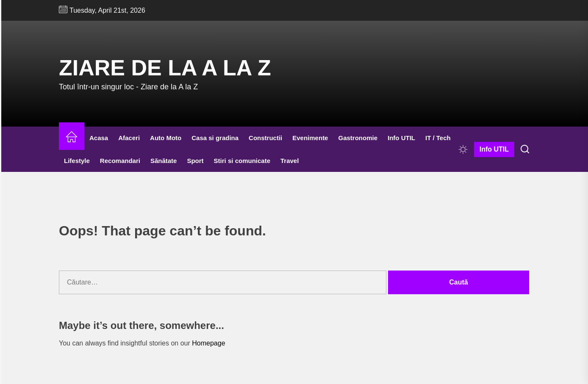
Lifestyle (77, 161)
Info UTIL (401, 138)
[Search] (525, 149)
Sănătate (164, 161)
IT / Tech (438, 138)
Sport (195, 161)
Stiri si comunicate (242, 161)
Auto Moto (166, 138)
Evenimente (310, 138)
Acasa (99, 138)
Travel (290, 161)
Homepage (208, 343)
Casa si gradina (215, 138)
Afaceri (129, 138)
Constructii (265, 138)
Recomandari (120, 161)
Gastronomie (358, 138)
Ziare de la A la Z (165, 68)
